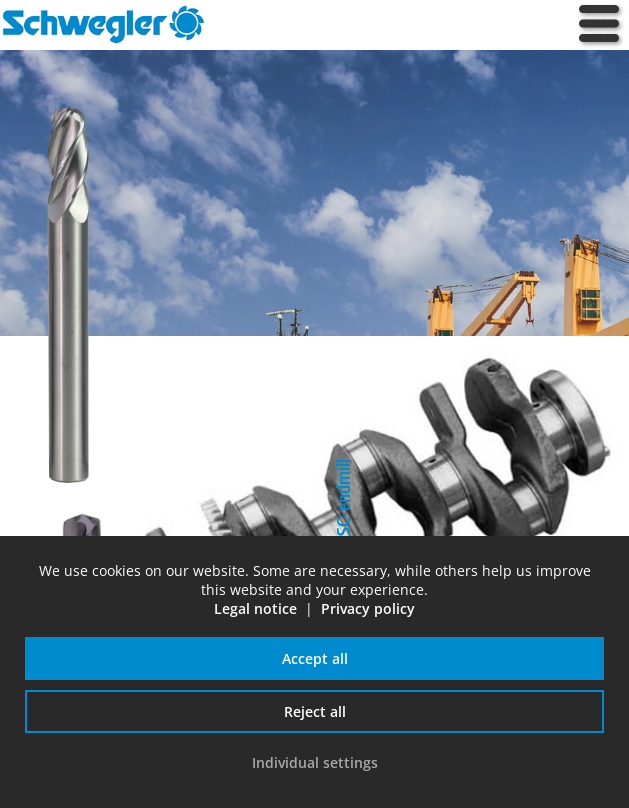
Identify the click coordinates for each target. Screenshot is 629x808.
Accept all (315, 658)
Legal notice (255, 608)
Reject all (315, 711)
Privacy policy (368, 608)
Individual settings (315, 762)
